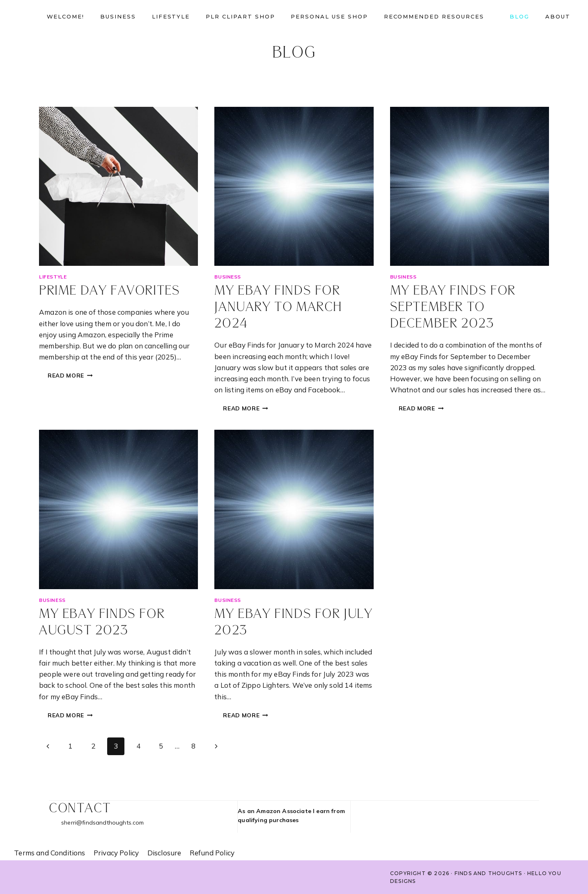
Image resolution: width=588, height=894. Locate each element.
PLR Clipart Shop (240, 16)
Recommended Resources (434, 16)
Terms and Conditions (49, 853)
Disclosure (164, 853)
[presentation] (118, 186)
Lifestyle (171, 16)
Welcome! (66, 16)
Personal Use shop (329, 16)
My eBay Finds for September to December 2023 (453, 308)
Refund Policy (212, 853)
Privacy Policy (116, 853)
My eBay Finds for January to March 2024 (278, 308)
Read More (75, 376)
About (558, 16)
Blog (519, 16)
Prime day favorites (109, 291)
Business (118, 16)
